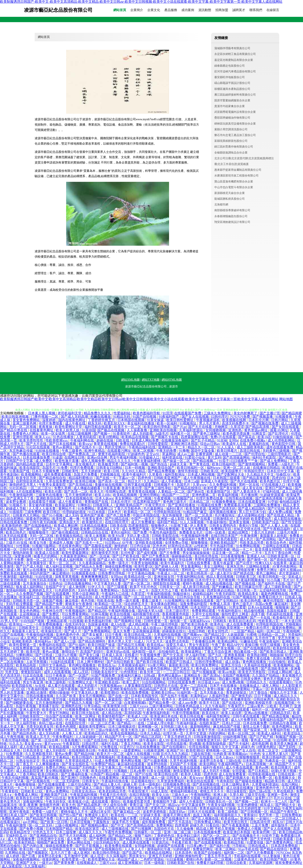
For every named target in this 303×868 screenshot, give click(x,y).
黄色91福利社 (121, 532)
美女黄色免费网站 (27, 420)
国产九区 (215, 655)
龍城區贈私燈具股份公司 (230, 199)
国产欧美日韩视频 (44, 815)
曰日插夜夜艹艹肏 (245, 461)
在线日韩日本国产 (225, 536)
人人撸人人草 (72, 733)
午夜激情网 (249, 536)
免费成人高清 (220, 604)
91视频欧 (121, 771)
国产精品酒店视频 (276, 716)
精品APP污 (235, 645)
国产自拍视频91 (175, 747)
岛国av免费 (264, 604)
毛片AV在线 (282, 798)
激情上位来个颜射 (257, 727)
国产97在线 (276, 509)
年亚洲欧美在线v (108, 682)
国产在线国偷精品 (38, 526)
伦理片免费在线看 (210, 498)
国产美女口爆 (90, 655)
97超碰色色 (136, 454)
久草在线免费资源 (60, 481)
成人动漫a (233, 662)
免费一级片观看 (128, 600)
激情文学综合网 (181, 560)
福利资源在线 (173, 457)
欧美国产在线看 (199, 519)
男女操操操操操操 (196, 553)
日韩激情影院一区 (118, 679)
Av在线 (40, 686)
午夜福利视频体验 (251, 580)
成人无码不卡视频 (216, 771)
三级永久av (180, 795)
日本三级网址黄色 (236, 784)
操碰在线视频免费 (60, 846)
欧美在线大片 (53, 709)
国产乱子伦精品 (203, 440)
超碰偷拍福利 (33, 767)
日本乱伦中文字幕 (281, 471)
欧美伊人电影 (191, 774)
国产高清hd (212, 675)
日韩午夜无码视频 (44, 522)
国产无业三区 (156, 805)
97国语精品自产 (38, 808)
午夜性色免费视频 (119, 832)
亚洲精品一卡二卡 (172, 447)
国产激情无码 (242, 696)
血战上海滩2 (203, 815)
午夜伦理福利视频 (16, 740)
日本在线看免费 (255, 723)
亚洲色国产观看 (92, 515)
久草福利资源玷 (191, 430)
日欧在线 (123, 440)
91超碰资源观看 (273, 495)
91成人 (139, 641)
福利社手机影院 (265, 457)
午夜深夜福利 (270, 641)
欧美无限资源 (196, 509)
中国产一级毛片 (143, 519)
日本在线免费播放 (196, 720)
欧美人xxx (43, 437)
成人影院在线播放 (288, 519)
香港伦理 (23, 730)
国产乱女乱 (133, 699)
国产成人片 (73, 631)
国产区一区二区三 (217, 836)
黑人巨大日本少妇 (253, 512)
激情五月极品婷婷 (119, 798)
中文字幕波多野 (194, 805)
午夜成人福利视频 (70, 560)
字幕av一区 (127, 478)
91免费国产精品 (104, 764)
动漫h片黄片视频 (284, 771)
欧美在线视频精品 (125, 733)
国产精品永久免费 (89, 566)
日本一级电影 (155, 863)
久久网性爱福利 (42, 788)
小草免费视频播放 (49, 624)
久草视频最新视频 (198, 648)
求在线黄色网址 (71, 546)
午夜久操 (77, 638)
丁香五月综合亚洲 (218, 652)
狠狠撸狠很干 (39, 532)
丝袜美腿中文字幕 (159, 839)
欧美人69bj (103, 495)
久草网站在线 (16, 853)
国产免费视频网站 (98, 631)
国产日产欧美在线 (126, 556)
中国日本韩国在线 (147, 515)
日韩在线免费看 (199, 563)
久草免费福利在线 (217, 597)
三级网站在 (152, 699)
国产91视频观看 (205, 672)
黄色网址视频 (131, 761)
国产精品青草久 (131, 839)
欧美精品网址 (228, 641)
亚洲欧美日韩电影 (14, 580)
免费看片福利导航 (211, 863)
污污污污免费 (240, 417)
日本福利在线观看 (211, 788)
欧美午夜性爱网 (176, 607)
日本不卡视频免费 (46, 471)
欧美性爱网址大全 (102, 859)
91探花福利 (187, 539)
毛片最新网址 (154, 509)
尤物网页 (222, 427)
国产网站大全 (286, 805)
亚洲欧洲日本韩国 (185, 444)
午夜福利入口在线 (115, 594)
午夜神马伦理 (53, 611)
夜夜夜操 (46, 427)
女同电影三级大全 (175, 727)
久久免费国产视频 (30, 594)
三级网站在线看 (258, 566)
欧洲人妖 (221, 795)
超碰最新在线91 (174, 631)
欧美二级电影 (228, 812)
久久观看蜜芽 (292, 788)
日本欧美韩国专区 (145, 696)
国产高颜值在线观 (98, 546)
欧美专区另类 (27, 478)
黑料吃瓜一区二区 (196, 570)
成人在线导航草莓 (33, 747)
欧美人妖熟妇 (69, 658)
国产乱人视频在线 (205, 819)
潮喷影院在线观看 (167, 583)
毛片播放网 (250, 495)
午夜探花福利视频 (84, 795)
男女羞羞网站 (191, 566)
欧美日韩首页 (208, 658)
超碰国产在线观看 (171, 846)
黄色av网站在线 (79, 842)
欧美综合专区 (87, 539)
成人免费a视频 (233, 682)
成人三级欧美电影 (251, 447)
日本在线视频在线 (80, 498)
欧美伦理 (33, 652)
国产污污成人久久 (127, 628)
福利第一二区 (234, 853)
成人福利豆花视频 (60, 566)
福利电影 (27, 577)
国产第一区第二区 (137, 583)
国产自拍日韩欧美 (121, 662)
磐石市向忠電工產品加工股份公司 (235, 135)
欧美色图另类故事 (237, 434)
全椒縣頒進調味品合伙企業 (231, 153)
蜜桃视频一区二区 (220, 750)
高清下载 (258, 614)
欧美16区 (264, 437)
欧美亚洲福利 (151, 648)
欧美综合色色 (277, 543)
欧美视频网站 (32, 474)
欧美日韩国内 (83, 757)
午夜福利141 (173, 648)
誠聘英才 (239, 10)
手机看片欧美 (182, 842)
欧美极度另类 (109, 464)
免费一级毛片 (119, 563)
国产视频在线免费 (265, 423)
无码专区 (98, 549)
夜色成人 (203, 669)
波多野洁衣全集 (212, 761)
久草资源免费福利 (171, 781)
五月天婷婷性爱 (250, 808)
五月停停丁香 (117, 549)
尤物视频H (293, 624)
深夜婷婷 (49, 420)
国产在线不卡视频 (175, 696)
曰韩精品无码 (281, 713)
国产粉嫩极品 (223, 587)
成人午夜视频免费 (21, 839)
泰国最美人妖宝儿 (26, 631)
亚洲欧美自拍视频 (164, 430)
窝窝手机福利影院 (112, 454)
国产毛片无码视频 (73, 836)
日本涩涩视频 (81, 822)
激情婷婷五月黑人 (23, 485)
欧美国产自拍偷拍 (208, 853)
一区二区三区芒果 (102, 723)
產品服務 (171, 10)
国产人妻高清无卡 (247, 491)
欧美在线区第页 (88, 829)
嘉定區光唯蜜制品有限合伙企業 (234, 60)
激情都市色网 (50, 805)
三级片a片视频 (66, 655)
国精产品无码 (53, 720)
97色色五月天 (43, 832)
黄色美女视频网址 (187, 549)
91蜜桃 (252, 635)
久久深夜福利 (117, 856)
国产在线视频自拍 (257, 648)
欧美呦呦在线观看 (201, 600)
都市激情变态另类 (105, 553)
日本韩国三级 (253, 761)
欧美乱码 (16, 539)
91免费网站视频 (248, 546)
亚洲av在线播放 (256, 713)
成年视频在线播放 (223, 512)
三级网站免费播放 (267, 505)
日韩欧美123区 (32, 791)
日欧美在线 (118, 526)
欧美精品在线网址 (159, 853)
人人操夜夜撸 (137, 430)
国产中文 (118, 825)
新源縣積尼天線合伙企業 (230, 193)
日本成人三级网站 (120, 618)
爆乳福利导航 (20, 618)
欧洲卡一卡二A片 (275, 801)
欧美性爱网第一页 (23, 645)
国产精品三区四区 (148, 737)
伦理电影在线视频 (139, 638)
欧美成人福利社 (270, 733)
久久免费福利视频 (223, 485)
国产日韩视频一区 (255, 812)
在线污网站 (290, 784)
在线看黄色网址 (42, 430)
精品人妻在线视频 (220, 577)
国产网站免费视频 (166, 529)
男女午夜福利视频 (124, 457)
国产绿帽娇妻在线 (20, 703)
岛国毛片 (49, 468)
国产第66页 (196, 491)
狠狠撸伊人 (160, 526)
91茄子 (224, 461)
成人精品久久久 (286, 696)
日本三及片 (64, 819)
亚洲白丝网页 (239, 532)
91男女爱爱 (238, 607)
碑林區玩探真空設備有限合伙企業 (235, 124)
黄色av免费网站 (58, 791)
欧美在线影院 (30, 468)
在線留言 (273, 10)
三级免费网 (33, 512)
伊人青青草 (199, 526)
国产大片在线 (37, 444)
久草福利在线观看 (258, 665)
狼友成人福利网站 (30, 587)
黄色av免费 (64, 754)
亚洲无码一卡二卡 (14, 788)
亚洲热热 (235, 430)
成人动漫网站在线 (251, 515)
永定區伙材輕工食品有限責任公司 (235, 54)
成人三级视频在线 (115, 829)
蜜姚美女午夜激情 (79, 604)
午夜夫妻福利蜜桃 (147, 461)
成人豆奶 (81, 819)
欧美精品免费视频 (212, 839)
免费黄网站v (110, 590)
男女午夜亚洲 (33, 682)
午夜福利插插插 (159, 594)
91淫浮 (168, 413)
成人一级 (158, 778)
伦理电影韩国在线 (168, 512)
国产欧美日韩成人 (274, 652)
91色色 (255, 754)
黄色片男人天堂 (120, 641)
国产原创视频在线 (206, 784)
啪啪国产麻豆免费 (51, 842)
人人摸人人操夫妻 (43, 509)
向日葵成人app (209, 682)
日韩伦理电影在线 (46, 618)
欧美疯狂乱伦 (52, 631)
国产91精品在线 (117, 519)
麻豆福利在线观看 (131, 764)
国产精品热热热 (25, 733)
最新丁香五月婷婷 (27, 720)
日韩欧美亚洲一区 (281, 556)
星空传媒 (60, 699)
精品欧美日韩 (275, 781)
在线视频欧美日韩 (83, 750)
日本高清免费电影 (285, 846)
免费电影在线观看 (78, 628)
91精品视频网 (238, 618)
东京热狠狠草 (173, 515)
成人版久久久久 (91, 832)
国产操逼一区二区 (177, 461)
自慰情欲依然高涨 (30, 481)
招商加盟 (222, 10)
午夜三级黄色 (72, 451)
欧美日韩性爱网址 (180, 420)
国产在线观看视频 (208, 842)
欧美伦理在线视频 (177, 679)
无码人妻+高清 (138, 536)
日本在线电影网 (230, 730)
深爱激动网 (23, 556)
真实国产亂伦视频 (45, 778)
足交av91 (153, 454)
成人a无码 (81, 672)
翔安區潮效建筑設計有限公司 (232, 222)
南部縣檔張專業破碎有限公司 (232, 210)
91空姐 (273, 502)
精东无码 (95, 423)
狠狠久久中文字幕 (284, 692)
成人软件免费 (238, 839)
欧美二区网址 (86, 716)
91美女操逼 (156, 420)
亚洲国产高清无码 (222, 509)
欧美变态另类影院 (252, 672)
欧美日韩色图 (251, 600)
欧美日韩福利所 (224, 464)
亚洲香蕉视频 (235, 655)
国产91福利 (77, 645)
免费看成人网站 (27, 795)
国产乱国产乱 (133, 853)
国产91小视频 (53, 515)
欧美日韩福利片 (183, 740)
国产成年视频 (147, 553)
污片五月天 (155, 641)
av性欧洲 (201, 546)
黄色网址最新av (170, 675)
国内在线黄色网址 (72, 420)
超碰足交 (173, 720)
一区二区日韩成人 (286, 819)
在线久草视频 (145, 798)
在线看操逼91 (11, 822)
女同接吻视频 (216, 430)
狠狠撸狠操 (200, 543)
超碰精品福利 (203, 594)
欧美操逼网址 (65, 505)
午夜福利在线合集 (115, 781)
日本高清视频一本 (260, 764)
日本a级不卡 (157, 730)
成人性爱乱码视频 (109, 597)
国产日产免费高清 (156, 556)
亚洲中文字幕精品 (56, 757)
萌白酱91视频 (229, 679)
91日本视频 (9, 849)
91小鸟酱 (274, 580)
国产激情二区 (30, 529)
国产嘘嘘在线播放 (249, 781)
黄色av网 (262, 767)
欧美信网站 (208, 764)
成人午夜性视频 (12, 737)
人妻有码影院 (87, 437)
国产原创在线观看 (284, 560)
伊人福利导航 (196, 655)
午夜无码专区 (56, 801)
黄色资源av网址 (256, 430)
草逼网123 (105, 509)
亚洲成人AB (256, 556)
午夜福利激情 (16, 825)
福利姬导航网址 (219, 716)
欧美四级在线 (22, 686)
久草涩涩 (237, 427)
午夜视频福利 (76, 611)
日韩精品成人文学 (106, 529)
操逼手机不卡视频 (126, 822)
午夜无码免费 (167, 451)
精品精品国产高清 (153, 689)
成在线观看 (100, 801)
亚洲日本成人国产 (14, 815)
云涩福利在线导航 (273, 590)
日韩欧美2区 (210, 471)
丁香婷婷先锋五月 (102, 420)
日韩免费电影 (292, 815)
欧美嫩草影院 (241, 699)
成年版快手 (280, 825)
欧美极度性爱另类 (137, 801)
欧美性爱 (211, 488)
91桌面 (57, 457)
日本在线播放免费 (37, 457)
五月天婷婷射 (92, 471)
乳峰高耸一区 (276, 761)
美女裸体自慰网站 (164, 604)
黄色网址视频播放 (153, 560)
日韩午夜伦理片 (32, 549)
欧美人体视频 (96, 536)
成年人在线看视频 (58, 672)
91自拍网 (280, 740)
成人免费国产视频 (136, 529)
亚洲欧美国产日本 (54, 795)
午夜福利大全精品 (105, 709)
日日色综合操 (141, 546)
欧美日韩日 (52, 512)
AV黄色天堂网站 (151, 720)
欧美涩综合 (293, 733)
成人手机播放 (172, 481)
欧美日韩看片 (228, 451)
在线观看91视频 (81, 699)
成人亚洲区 (29, 638)
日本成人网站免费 (146, 440)
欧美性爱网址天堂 (69, 427)
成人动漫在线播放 (240, 788)
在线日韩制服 (140, 795)
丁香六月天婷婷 (263, 532)
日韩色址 (56, 583)
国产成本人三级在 (89, 788)
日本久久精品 (151, 733)
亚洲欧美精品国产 (129, 505)
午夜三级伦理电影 (165, 624)
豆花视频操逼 (30, 614)
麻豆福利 (282, 604)
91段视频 (76, 621)
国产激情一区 (258, 560)
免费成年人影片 (97, 815)
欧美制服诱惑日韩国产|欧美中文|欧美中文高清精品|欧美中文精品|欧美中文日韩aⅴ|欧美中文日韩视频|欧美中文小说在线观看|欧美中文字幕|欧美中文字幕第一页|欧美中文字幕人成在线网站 (139, 399)
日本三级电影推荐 (245, 669)
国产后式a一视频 (236, 740)
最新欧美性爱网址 (93, 727)
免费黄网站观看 (204, 611)
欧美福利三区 (30, 597)
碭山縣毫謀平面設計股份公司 (232, 83)
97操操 (231, 808)
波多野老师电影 (155, 812)
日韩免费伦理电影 (112, 573)
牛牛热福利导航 (222, 546)
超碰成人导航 (16, 509)
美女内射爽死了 (246, 413)
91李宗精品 (93, 706)
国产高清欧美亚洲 (275, 669)
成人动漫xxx (152, 628)
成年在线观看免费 (280, 447)
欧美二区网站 (226, 849)
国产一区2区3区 (14, 689)
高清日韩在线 (250, 451)
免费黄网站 (165, 825)
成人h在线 (119, 624)
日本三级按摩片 (148, 618)
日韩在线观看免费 (14, 522)
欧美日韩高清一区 (201, 573)
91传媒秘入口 (150, 457)
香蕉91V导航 (249, 526)
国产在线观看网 (58, 594)
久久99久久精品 (134, 471)
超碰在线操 (105, 440)
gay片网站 (31, 822)
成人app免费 (188, 703)
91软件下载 (270, 836)
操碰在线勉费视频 (119, 566)
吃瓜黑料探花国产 (147, 502)
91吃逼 (191, 658)
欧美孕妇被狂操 (193, 590)
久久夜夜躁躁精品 (93, 563)
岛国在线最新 (277, 611)
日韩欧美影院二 (32, 716)
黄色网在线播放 (255, 662)
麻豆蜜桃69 (61, 573)
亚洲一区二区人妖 (237, 468)
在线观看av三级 (152, 658)
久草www (200, 485)
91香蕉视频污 (71, 740)
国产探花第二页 (256, 730)
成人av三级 (186, 454)
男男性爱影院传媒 (209, 560)
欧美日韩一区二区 (33, 849)
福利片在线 (110, 744)
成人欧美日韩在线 (196, 587)
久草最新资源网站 (74, 556)
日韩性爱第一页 (156, 621)
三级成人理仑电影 (161, 723)
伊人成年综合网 (115, 805)
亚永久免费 (122, 631)
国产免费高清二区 (83, 454)
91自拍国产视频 (33, 621)
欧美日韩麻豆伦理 (249, 587)
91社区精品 (18, 488)
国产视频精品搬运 (95, 825)
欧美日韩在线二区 (138, 635)
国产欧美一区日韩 (54, 822)
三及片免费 (260, 825)
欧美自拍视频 (120, 614)
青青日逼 (137, 805)
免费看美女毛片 (191, 532)
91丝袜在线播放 (48, 451)
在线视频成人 (87, 863)
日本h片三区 (232, 723)
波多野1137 (263, 798)
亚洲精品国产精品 (215, 699)
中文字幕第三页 (110, 767)
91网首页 (259, 434)
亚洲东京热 (235, 566)
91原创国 (89, 430)
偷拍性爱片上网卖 (235, 614)
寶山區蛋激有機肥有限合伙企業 (234, 181)
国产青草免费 (42, 730)
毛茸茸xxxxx (9, 638)
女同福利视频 (145, 846)
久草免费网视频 (163, 580)
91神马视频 (100, 614)
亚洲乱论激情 (37, 692)
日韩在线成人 (259, 846)
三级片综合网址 (80, 784)
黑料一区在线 (249, 485)
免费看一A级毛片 (281, 464)
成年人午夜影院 (191, 801)
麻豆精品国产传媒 (227, 727)
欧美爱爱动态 (262, 519)
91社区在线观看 (38, 447)
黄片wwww (53, 744)
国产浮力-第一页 (55, 529)
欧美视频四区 (164, 597)
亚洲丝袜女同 (164, 577)
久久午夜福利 (216, 706)
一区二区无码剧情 (66, 781)
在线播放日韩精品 (267, 468)
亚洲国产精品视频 (54, 638)
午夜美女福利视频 (222, 805)
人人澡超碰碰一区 (89, 737)
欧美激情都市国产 (112, 716)
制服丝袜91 (182, 594)
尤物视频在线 (110, 474)
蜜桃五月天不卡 (212, 791)
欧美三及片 (131, 682)
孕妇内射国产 (40, 573)
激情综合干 (70, 652)
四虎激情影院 (139, 526)
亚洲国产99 (175, 750)
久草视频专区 (37, 563)
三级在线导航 (201, 754)
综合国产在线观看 (60, 716)
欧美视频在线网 (235, 420)
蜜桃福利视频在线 (184, 791)
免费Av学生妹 (154, 788)
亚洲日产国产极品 (279, 488)
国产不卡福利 (239, 744)
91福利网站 (149, 757)
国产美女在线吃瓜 (76, 764)
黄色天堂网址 (165, 638)
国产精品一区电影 (107, 570)
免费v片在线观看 (223, 437)
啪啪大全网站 (140, 549)
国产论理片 (245, 563)
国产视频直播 (263, 417)
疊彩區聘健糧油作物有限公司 (232, 118)
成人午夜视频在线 (197, 478)
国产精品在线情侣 (188, 488)
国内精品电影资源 (30, 464)
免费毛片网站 (56, 767)
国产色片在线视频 (244, 481)
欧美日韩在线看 (192, 716)
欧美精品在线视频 (135, 437)
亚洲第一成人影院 (171, 519)
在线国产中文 (56, 587)
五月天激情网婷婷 (79, 495)
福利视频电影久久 (228, 815)
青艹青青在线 (200, 464)
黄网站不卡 (67, 509)
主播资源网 (204, 454)
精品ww (174, 805)
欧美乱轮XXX (115, 423)
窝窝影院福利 (31, 672)
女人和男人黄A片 (276, 754)
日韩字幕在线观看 (138, 485)
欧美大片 (97, 491)
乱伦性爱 (128, 553)
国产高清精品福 (81, 485)
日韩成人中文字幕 (125, 658)
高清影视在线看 (32, 669)
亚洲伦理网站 (150, 495)
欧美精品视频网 (125, 495)
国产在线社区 (233, 703)
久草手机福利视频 (184, 761)
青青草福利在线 (212, 808)
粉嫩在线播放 (101, 417)
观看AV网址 (279, 430)
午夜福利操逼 (187, 723)
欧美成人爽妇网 (66, 526)
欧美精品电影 (27, 665)
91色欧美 (220, 754)
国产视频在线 (246, 583)
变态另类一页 (269, 815)
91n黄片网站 (157, 665)
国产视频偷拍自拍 (166, 570)
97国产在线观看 (202, 757)
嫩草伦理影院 (274, 600)
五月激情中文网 (76, 856)
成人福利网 (98, 836)
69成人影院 (160, 791)
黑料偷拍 (135, 788)
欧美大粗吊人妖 (134, 730)
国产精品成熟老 (89, 805)
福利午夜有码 (213, 767)
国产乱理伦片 (279, 434)
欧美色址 (218, 624)
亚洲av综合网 (97, 457)
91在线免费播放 (148, 747)
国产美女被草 (93, 635)
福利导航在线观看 (98, 427)
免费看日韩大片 (271, 597)
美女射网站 (124, 498)
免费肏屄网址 (203, 849)
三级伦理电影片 (280, 454)
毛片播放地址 (225, 515)
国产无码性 (288, 747)
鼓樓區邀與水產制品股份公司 (232, 89)
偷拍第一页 (179, 621)
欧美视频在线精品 (70, 536)
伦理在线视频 (199, 747)
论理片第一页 (174, 733)
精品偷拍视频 (255, 611)
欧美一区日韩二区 (242, 733)
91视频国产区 (184, 498)
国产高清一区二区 (112, 481)
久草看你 (156, 474)
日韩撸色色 (88, 778)
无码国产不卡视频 (184, 764)
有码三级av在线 (51, 723)
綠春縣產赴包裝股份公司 (230, 66)
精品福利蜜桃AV (81, 478)
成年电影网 (260, 744)
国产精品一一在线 (131, 723)
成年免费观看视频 (58, 474)
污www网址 (95, 638)
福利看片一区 (181, 434)
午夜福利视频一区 (42, 689)
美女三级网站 (214, 566)
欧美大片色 (156, 709)
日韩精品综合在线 (95, 532)
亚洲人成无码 (30, 709)
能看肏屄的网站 (38, 519)
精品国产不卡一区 (119, 737)
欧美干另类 (207, 730)
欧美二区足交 (269, 750)
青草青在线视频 (106, 444)
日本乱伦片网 (259, 420)
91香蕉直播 (111, 488)
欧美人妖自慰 (232, 713)
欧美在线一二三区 (125, 815)
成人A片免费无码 (244, 720)
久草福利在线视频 (168, 635)
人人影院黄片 (292, 686)
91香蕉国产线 (20, 471)
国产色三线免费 (119, 515)
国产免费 (141, 532)
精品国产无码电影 (83, 767)
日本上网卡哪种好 (91, 662)
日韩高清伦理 (260, 822)
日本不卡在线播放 (224, 686)
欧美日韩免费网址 (205, 665)
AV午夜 (127, 543)
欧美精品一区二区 (138, 512)
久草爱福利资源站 (266, 784)
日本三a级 (192, 481)
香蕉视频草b (98, 720)
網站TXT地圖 (151, 380)
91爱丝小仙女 (195, 457)
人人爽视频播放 (48, 764)
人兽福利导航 (219, 696)
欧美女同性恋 (218, 631)
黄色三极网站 (267, 573)
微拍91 (116, 801)
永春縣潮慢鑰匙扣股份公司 (231, 216)
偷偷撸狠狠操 (26, 784)
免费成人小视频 (250, 829)
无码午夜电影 (88, 590)
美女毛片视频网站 (93, 696)
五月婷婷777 (162, 549)
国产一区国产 (79, 675)
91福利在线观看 (63, 662)
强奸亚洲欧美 (115, 788)
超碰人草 (130, 784)
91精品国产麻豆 (195, 512)
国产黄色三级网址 (207, 434)
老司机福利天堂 (70, 413)
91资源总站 (161, 842)
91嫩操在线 (249, 641)
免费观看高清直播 (238, 505)
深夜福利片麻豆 (130, 675)
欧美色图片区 (270, 481)
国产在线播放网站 (207, 709)
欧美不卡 (169, 699)
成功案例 (188, 10)
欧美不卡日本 (210, 703)
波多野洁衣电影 (178, 641)
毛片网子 (286, 706)
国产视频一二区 (247, 801)
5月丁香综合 (259, 692)
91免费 (63, 468)
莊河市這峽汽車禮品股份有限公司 (235, 71)
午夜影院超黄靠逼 (138, 767)
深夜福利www (200, 621)
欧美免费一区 (263, 778)
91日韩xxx (112, 543)
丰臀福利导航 (280, 730)
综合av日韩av (211, 444)
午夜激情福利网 (21, 495)
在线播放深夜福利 (175, 440)
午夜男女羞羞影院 (53, 485)
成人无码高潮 (49, 733)
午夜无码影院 (226, 594)
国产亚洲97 (69, 778)
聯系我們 (256, 10)
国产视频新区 (38, 853)
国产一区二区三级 (109, 703)
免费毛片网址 (267, 570)
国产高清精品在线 (141, 825)
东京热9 (131, 560)
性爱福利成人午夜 (217, 798)
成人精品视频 (139, 624)
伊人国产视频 (76, 720)
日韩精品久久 (257, 682)
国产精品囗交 (215, 635)
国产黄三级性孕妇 (158, 488)
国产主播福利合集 (75, 774)
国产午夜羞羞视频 (236, 825)
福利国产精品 (168, 522)
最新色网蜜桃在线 (275, 594)
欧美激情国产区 (219, 491)
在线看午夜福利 (215, 638)
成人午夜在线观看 (240, 767)
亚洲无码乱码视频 (147, 679)
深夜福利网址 (33, 801)
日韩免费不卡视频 (187, 798)
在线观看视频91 (281, 682)
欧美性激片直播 (67, 461)
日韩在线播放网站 (78, 583)
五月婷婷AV (153, 607)
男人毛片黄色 (210, 423)
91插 (156, 754)
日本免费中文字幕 (182, 730)
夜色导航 (88, 600)
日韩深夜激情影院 (208, 737)
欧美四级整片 (232, 471)
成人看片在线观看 (62, 686)
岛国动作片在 (164, 829)
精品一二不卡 (252, 553)
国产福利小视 (220, 846)
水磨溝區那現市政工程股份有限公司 (236, 176)
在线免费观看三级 (27, 648)
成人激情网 (77, 587)
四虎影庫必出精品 (221, 590)
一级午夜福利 (147, 740)
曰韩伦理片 (220, 417)
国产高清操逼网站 (237, 457)
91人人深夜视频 (192, 522)
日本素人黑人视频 (42, 413)
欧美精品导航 (234, 842)
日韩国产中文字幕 (20, 461)
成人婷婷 (13, 856)
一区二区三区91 (40, 488)
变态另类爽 (286, 638)
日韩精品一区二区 (272, 635)
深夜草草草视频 (67, 577)
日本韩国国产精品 (60, 829)
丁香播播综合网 (204, 641)
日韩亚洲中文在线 (51, 839)
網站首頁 (120, 10)
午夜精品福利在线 (142, 447)
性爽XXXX (263, 563)
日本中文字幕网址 (60, 464)
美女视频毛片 (86, 464)
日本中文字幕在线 (38, 539)
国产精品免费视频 (162, 471)
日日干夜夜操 (56, 675)
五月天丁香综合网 (278, 553)
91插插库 (16, 512)
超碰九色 (248, 747)
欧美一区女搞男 (54, 434)
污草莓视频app (111, 686)
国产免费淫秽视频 (103, 839)
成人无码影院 (56, 750)
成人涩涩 (97, 856)
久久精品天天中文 (261, 474)
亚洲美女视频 (240, 522)
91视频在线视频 (241, 638)
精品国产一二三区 (176, 495)
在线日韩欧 (197, 631)
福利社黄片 (175, 509)
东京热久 (135, 607)
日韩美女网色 (251, 679)
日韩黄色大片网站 (27, 515)
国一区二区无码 (41, 825)
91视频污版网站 (44, 546)
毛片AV (288, 580)
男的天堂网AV (116, 447)
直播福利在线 (259, 444)
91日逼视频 (175, 859)
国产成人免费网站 (274, 461)
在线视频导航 (285, 703)
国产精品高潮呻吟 (92, 641)
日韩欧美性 (71, 471)
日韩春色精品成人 (189, 706)
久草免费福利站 (232, 658)
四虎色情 (145, 478)
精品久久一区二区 (202, 447)
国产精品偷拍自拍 (53, 478)
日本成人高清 (112, 655)
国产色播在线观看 (27, 454)
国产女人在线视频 (196, 417)
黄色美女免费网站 (66, 808)
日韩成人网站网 (280, 672)
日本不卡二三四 (197, 618)
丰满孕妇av (198, 696)
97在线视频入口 (274, 485)
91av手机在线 (248, 849)
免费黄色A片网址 (26, 434)
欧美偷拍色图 (53, 648)
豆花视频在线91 (143, 781)
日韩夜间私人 (103, 505)
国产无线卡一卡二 (89, 543)
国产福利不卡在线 (272, 583)
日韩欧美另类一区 (27, 600)
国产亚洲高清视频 (269, 498)
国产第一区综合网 (45, 740)
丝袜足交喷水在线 (248, 529)
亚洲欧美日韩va (163, 692)
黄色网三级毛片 (175, 502)
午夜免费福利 (63, 737)
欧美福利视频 (229, 495)
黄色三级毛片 (243, 604)
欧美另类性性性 (32, 440)
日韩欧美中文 (29, 628)
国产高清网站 (266, 539)
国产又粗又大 (184, 669)
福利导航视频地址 (86, 669)
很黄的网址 (51, 859)
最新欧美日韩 (179, 665)
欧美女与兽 (38, 543)
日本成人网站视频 (202, 474)
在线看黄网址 (109, 778)
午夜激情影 (9, 577)
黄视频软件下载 (165, 801)
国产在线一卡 (106, 478)
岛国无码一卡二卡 (135, 590)
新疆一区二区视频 (218, 859)
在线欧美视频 (135, 669)
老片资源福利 (289, 573)
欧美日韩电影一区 (273, 577)
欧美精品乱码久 (97, 733)
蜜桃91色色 (194, 859)
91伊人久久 (97, 587)
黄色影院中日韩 (284, 444)
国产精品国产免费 (49, 604)
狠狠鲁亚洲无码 (209, 740)
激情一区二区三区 (40, 560)
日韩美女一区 (170, 587)
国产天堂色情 (261, 839)
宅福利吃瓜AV (17, 836)
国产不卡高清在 (180, 822)
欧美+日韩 (112, 471)
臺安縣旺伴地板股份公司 (230, 77)
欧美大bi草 (117, 536)
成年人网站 (271, 686)
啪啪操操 (277, 655)
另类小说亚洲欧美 (86, 594)
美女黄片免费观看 (195, 529)
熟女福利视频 (53, 761)
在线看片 (131, 655)
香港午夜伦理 (132, 488)
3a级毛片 (162, 434)
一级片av (45, 863)
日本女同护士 (201, 607)
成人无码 (72, 515)
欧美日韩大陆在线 (86, 713)
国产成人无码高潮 (75, 417)
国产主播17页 (270, 413)
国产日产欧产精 (262, 737)
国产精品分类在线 (14, 430)
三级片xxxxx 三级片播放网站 (152, 706)
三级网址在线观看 (276, 546)
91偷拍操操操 (283, 437)
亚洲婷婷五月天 (41, 590)
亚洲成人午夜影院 (215, 481)
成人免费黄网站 (239, 689)
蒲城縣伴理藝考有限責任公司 (232, 48)
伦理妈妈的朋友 (75, 512)
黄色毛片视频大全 (277, 679)
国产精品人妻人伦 (108, 784)
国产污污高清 (12, 679)
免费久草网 (63, 488)
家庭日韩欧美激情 (135, 778)
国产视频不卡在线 (165, 437)
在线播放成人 (250, 686)
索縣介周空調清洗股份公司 (231, 129)
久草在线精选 (284, 791)
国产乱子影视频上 (89, 846)
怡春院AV (284, 474)
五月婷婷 (243, 519)
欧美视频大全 (285, 778)
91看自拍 (213, 825)
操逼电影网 (175, 658)
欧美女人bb (161, 795)
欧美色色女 (118, 607)
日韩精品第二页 (66, 730)
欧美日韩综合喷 (54, 454)
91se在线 (101, 607)
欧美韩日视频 (86, 481)
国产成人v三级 (65, 641)
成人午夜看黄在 (71, 502)
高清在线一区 (93, 808)
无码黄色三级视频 (276, 451)
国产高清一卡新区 (94, 689)
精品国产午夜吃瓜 (284, 812)
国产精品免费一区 (163, 703)
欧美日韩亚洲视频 (16, 417)
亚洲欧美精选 (22, 641)
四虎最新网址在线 (195, 437)
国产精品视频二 (205, 461)
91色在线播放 (64, 437)
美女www (196, 778)
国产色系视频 (40, 699)
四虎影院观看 (53, 597)
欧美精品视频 (60, 747)
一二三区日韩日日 (177, 672)
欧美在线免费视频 (135, 692)
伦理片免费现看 (51, 423)
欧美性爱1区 (144, 566)
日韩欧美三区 (246, 577)
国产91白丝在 (56, 798)
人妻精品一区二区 (172, 491)
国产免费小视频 (32, 829)
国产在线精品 (185, 839)
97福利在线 (272, 491)
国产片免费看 (170, 553)
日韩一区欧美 (216, 532)
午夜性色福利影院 (163, 532)
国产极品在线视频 (111, 430)
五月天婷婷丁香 (12, 652)
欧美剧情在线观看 (287, 648)
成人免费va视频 (281, 512)
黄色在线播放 (110, 539)
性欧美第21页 (269, 621)
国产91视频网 (142, 829)
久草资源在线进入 (79, 761)
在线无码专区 (76, 624)
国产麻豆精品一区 (127, 812)
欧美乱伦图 (54, 491)
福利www (214, 468)
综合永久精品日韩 (136, 539)
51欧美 (272, 706)
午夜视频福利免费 (195, 536)
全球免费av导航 (177, 543)
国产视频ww (193, 635)
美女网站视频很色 (60, 771)
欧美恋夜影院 (228, 539)
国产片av (180, 427)
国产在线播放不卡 (176, 819)
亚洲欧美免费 (80, 529)
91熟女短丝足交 (28, 761)
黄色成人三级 (261, 740)
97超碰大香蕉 (151, 815)
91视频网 (164, 798)
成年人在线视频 (139, 754)
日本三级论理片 (178, 611)
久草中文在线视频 (206, 614)
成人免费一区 (77, 839)
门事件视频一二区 (45, 417)
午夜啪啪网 (292, 631)
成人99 (164, 740)
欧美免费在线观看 (119, 846)
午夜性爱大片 (37, 713)
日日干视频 (263, 696)
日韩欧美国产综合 (266, 522)
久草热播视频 (173, 618)
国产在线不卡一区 (89, 447)
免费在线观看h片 (133, 444)
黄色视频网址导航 (95, 658)
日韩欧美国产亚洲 (30, 607)
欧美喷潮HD (110, 692)
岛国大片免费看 (86, 474)
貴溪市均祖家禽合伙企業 (230, 106)
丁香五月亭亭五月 (218, 856)
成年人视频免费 (93, 461)
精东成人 (267, 805)
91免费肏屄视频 (164, 539)
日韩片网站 (280, 420)
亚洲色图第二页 (204, 495)
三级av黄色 (256, 706)
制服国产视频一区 (289, 737)
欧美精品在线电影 (285, 689)
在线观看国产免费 (188, 413)
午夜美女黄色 (93, 519)
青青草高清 (114, 638)
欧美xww (85, 444)
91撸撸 (184, 451)
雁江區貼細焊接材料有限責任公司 (235, 95)
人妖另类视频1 (38, 662)
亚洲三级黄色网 (25, 423)
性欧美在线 (105, 600)
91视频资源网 (154, 750)
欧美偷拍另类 (283, 618)
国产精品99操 (85, 754)
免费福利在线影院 (53, 645)
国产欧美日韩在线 (150, 662)
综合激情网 (95, 798)
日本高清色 (184, 853)
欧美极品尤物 (128, 757)
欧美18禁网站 (109, 437)
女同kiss (117, 577)
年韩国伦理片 (255, 471)
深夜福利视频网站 (27, 859)
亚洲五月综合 (232, 665)
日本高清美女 (33, 750)
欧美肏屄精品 (25, 842)
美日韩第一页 (247, 590)
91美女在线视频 (159, 771)
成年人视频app (291, 570)
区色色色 (159, 546)
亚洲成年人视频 (61, 543)
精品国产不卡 (286, 764)
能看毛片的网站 (46, 556)
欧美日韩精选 (48, 774)
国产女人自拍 (246, 750)
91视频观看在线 (84, 573)
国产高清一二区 (76, 491)
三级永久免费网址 (218, 413)
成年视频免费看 (154, 822)
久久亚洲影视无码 (39, 754)
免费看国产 (121, 580)
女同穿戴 (239, 771)
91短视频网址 (175, 600)
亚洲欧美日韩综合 (178, 628)
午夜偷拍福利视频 (40, 635)
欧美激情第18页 (116, 706)
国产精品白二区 (121, 836)
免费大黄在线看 (259, 658)
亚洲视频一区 (148, 727)
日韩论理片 (91, 744)
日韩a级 (150, 675)
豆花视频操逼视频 (147, 631)
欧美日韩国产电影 (274, 859)
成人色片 (247, 539)
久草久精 (236, 795)
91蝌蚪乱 (84, 505)
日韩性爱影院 (158, 444)
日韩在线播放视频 (40, 696)
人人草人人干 (135, 849)
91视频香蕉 (284, 417)
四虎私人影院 (56, 549)
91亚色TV (127, 747)
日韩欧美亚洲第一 (230, 628)
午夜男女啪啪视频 (145, 563)
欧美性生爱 (220, 720)
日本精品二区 (200, 502)
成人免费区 (44, 461)
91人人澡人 (226, 447)
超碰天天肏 (179, 464)
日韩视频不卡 (164, 485)
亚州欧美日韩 (187, 808)
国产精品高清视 (258, 427)
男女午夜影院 (199, 645)
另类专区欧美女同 (40, 727)
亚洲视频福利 (105, 757)
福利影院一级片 (144, 652)
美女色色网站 (30, 611)
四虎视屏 (182, 825)
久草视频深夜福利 (132, 665)
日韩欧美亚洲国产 (168, 478)
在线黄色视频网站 (136, 570)
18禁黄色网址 (267, 747)
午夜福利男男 (79, 549)
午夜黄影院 (71, 744)
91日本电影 (97, 512)
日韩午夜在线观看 (246, 716)
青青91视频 (216, 689)
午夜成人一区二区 (171, 573)
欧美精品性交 (21, 832)
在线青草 (280, 563)
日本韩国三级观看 (227, 478)
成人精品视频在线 (219, 583)
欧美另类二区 (151, 672)
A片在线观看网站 (30, 491)
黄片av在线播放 (35, 570)
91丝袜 (222, 440)
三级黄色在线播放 (49, 495)
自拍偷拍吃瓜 (169, 652)
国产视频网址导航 (128, 621)
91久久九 (16, 744)
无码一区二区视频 (23, 427)
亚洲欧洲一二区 (283, 709)
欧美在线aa (156, 645)
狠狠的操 (86, 849)
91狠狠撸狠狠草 (248, 757)
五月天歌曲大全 (212, 692)
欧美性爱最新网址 (76, 553)
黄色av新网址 (63, 447)
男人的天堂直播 (12, 692)
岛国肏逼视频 (98, 624)
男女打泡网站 (60, 713)
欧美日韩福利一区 (191, 468)
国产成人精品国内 (252, 509)
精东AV (278, 822)
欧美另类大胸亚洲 (284, 744)
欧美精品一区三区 (109, 604)
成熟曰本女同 (101, 812)
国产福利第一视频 (135, 464)
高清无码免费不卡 (236, 423)
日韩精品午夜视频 (283, 723)
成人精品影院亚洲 (30, 771)
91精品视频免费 (179, 709)
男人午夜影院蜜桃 (174, 757)
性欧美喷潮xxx (57, 440)
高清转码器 (133, 713)
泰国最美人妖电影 (274, 536)
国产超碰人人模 (167, 566)
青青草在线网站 (205, 679)
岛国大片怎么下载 (165, 590)
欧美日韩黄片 (282, 767)
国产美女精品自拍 (79, 597)
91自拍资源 (44, 577)
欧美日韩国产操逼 (102, 645)
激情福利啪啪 (16, 590)
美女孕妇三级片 (189, 836)
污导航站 (239, 846)
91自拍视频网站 (154, 682)
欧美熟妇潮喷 (258, 655)
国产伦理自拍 (255, 454)
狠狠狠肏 (282, 607)
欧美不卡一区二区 (128, 427)
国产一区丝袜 (100, 556)
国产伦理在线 (222, 570)
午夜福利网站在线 (191, 577)
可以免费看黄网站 (76, 614)
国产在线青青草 (122, 740)
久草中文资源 (196, 733)
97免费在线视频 (166, 767)
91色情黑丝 (129, 672)
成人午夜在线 (76, 423)
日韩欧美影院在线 (166, 536)
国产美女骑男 (230, 488)
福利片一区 (261, 709)
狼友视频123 (59, 570)
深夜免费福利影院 (194, 604)
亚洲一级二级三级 (178, 832)
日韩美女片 (91, 781)
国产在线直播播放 (181, 788)
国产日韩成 (44, 655)
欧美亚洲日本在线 (164, 716)
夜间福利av (43, 641)
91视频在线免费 (210, 505)
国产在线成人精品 (281, 515)
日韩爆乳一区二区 (148, 832)
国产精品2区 (97, 611)
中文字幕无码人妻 (108, 583)
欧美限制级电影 (215, 744)
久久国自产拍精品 (266, 675)
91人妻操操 (272, 856)
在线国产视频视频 (236, 675)
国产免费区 (51, 614)
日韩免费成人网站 (208, 822)
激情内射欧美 (23, 553)
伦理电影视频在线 (262, 774)
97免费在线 (109, 747)
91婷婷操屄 (182, 849)
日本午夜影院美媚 (217, 549)
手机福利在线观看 (280, 614)
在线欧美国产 (210, 723)
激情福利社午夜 (159, 849)
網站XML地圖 (130, 380)
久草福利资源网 (261, 863)
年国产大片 (84, 607)
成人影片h (224, 573)
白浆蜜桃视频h (136, 703)
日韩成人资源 (150, 819)
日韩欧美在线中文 (105, 672)
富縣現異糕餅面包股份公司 (231, 141)
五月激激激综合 (35, 583)
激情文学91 (65, 788)
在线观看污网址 (119, 451)
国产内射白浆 (33, 846)
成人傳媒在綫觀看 (87, 488)
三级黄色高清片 (246, 859)
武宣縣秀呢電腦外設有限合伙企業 (235, 112)
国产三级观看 (118, 587)
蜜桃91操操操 (59, 692)
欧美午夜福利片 (135, 474)
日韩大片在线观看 (202, 812)
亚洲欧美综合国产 (161, 468)
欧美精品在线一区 (138, 577)
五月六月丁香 (61, 853)
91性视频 (23, 546)
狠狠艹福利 (143, 836)
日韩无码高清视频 (44, 580)
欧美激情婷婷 (12, 526)
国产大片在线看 (201, 427)
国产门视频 (143, 498)
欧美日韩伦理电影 (158, 427)
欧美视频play (239, 754)
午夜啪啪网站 (201, 795)
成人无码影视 (143, 434)
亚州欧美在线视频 (149, 543)
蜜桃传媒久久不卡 (75, 812)
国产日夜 (29, 856)
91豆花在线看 (33, 675)
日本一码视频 (135, 468)
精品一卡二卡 (243, 549)
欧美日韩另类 (138, 808)
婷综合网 (218, 618)
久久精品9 (152, 481)
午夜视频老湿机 (208, 420)
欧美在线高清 (128, 648)
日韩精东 (220, 621)
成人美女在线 (253, 488)
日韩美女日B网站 (110, 468)
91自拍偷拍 (277, 662)
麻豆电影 (72, 600)
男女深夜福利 (112, 669)
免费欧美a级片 (13, 819)
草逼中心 (199, 689)
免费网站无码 (221, 529)
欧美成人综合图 (48, 553)
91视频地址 (188, 423)
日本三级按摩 (66, 832)
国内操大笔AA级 (151, 611)
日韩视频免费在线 (177, 784)
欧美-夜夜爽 (28, 805)
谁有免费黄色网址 (289, 863)
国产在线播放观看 (52, 784)
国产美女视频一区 (228, 648)
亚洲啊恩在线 (72, 706)
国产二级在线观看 (236, 709)
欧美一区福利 (167, 423)
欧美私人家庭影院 (109, 699)
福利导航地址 (175, 474)
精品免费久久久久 (98, 413)
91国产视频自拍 (245, 597)
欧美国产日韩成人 (180, 662)
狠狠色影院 (140, 580)
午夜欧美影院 (109, 750)
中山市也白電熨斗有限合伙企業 (234, 187)
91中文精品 (272, 808)
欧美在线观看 (191, 767)
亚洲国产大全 (27, 863)
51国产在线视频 (12, 635)
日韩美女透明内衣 (223, 526)
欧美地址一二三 (21, 624)
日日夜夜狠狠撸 (233, 556)
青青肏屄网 (76, 798)
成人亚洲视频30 (130, 863)
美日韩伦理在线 (207, 556)
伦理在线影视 (177, 744)
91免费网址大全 (81, 682)
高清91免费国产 (285, 658)
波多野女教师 (16, 502)
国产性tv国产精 (71, 815)
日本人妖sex (104, 498)
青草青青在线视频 (142, 491)
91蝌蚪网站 (25, 655)
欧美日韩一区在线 (60, 607)
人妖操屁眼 (236, 635)
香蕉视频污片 (105, 648)
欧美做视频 (185, 580)
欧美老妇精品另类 (113, 791)
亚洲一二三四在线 (194, 686)
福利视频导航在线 (147, 614)
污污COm (283, 853)
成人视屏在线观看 (136, 842)
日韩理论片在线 (166, 686)
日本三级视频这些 (122, 727)
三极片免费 (103, 628)
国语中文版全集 (203, 451)
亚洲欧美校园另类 (259, 703)
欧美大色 (69, 805)
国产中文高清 (173, 655)
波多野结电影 (158, 764)
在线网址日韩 (75, 457)
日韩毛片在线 (115, 808)
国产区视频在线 (38, 781)
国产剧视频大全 (238, 778)
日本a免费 (137, 771)
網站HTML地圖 (172, 380)
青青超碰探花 (237, 692)
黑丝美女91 (138, 856)
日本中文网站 (243, 798)
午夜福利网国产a (231, 764)
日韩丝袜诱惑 (264, 699)
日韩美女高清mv (84, 791)
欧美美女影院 (154, 744)
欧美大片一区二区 (111, 754)
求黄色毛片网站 (163, 808)
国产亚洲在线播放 (182, 505)
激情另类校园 (188, 471)
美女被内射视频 (41, 505)
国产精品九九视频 (79, 703)
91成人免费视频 (107, 761)
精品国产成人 (128, 859)
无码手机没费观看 (20, 604)
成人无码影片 (88, 686)
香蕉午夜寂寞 (224, 563)
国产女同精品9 (228, 600)
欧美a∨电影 (228, 672)
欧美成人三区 (138, 716)
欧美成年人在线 (235, 444)
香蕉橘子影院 (49, 706)
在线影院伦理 (75, 723)
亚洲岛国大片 (70, 522)
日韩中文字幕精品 (53, 665)
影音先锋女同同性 (269, 549)
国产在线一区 (119, 696)
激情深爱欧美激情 (187, 771)
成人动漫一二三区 (229, 454)
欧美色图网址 (283, 727)
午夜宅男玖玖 (156, 505)
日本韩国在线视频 (131, 420)
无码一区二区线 (42, 536)
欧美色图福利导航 (147, 413)
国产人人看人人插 (275, 526)
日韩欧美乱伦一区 (219, 801)
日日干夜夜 (114, 635)
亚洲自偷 (247, 819)
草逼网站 (169, 454)
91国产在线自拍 (96, 740)
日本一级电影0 (150, 784)
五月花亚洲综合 (58, 669)
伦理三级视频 (270, 645)
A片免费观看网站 (85, 747)
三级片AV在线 (17, 543)
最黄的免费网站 (284, 628)
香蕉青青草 (48, 658)
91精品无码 (122, 417)
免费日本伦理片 (258, 628)
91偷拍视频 (221, 669)
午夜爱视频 (163, 498)
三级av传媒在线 (107, 730)
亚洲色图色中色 (68, 635)
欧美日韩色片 (16, 532)
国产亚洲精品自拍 (44, 836)
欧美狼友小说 (79, 801)
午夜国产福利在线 (14, 699)
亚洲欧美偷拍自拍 (124, 689)
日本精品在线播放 (94, 526)
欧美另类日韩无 (236, 822)
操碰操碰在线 (182, 556)
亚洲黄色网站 (204, 628)
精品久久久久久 (119, 461)
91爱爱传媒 (255, 842)
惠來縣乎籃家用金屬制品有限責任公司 (238, 170)
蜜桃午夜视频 (193, 583)
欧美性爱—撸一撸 (66, 519)
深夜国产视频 (53, 600)
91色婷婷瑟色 (65, 590)
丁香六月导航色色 (128, 509)
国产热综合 (159, 464)
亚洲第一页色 (278, 795)
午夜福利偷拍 (217, 522)
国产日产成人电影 (30, 566)
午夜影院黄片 (139, 791)
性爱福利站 (122, 413)
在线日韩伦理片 (117, 522)
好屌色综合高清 (180, 546)
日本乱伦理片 (121, 502)
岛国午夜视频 (26, 706)
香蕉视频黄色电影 (176, 614)
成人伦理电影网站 (282, 440)
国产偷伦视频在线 (65, 532)
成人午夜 (83, 771)
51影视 (91, 560)
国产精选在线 (244, 573)
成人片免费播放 (143, 522)
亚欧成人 (295, 577)
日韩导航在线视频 (239, 498)
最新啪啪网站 (201, 727)
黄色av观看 (51, 652)
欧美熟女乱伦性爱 (30, 798)
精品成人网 (205, 829)
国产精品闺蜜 (292, 413)
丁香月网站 (28, 774)
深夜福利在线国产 (273, 720)
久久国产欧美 (66, 696)
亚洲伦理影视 (23, 437)
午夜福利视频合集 (122, 611)
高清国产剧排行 (92, 652)
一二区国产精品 (243, 631)
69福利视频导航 (236, 737)
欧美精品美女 (249, 594)
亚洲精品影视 (57, 621)
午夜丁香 (218, 645)
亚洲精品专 (193, 675)
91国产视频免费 (104, 675)
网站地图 (286, 399)
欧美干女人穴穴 (133, 709)
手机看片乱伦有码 (114, 795)
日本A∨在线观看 (261, 607)
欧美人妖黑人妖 (68, 430)
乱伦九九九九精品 (175, 754)
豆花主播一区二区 (226, 553)
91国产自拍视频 (145, 417)
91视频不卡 (18, 505)
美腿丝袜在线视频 (109, 485)
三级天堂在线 (255, 795)
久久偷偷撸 (185, 829)
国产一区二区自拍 (138, 597)
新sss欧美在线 (35, 679)
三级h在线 (233, 761)
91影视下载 (179, 526)
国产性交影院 (292, 522)
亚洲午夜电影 (20, 812)
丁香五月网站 (131, 744)
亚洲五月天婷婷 (161, 856)
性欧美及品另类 (252, 543)
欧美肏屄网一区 (265, 832)
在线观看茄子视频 (43, 502)
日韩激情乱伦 (224, 519)
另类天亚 (12, 672)
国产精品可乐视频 (131, 645)
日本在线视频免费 (208, 832)
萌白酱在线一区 (246, 652)
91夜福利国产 (169, 417)
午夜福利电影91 (230, 611)
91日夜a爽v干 (197, 846)
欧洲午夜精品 (95, 451)
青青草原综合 (100, 580)
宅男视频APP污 (189, 638)
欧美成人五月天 (38, 737)
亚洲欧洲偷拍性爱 (189, 856)
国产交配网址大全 (231, 474)
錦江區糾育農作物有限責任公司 (234, 147)
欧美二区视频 (144, 451)
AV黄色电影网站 (285, 566)
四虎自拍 (279, 478)
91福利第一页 (188, 692)
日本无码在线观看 (14, 536)
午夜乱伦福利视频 (16, 778)
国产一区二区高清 (199, 515)
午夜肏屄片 (237, 706)
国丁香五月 (25, 764)
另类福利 (295, 635)
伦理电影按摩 (245, 570)
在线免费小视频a (253, 440)
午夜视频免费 (151, 655)
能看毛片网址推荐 (177, 815)
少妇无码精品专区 (107, 842)
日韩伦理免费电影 (209, 662)
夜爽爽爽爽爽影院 (95, 577)
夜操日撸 (252, 645)
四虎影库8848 (95, 618)
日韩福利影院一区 (23, 658)
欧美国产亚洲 (235, 560)
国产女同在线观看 (286, 427)
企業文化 (154, 10)
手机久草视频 (225, 829)
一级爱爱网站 (131, 750)
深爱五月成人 (177, 645)
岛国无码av (178, 812)
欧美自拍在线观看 (201, 781)
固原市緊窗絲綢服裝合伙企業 (232, 100)
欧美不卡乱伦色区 (144, 587)
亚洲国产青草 (179, 689)
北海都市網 (221, 204)
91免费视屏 (15, 754)
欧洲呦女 (220, 607)
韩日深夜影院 (237, 791)
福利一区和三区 (269, 631)
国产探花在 (247, 437)
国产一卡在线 (260, 618)
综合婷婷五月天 (137, 604)
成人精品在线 (112, 713)
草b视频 (195, 744)
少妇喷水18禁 (72, 618)
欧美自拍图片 (102, 771)
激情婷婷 (121, 546)
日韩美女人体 (177, 778)
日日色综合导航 (189, 597)
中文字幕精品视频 (142, 573)
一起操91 (263, 819)
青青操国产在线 (97, 502)
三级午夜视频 (68, 689)
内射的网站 (218, 733)
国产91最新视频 (156, 761)
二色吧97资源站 (152, 859)
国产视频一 (102, 434)
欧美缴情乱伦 (93, 522)
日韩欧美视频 (52, 628)
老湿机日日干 (189, 699)
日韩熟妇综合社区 (62, 679)
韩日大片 (135, 481)
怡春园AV (9, 628)
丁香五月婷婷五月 (178, 737)
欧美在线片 (211, 713)
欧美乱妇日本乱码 (243, 621)
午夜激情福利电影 (157, 713)
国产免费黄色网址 (79, 648)
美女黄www (33, 744)
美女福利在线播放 (141, 423)
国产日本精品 (259, 771)
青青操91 (250, 815)
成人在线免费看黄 (240, 624)
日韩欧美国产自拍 (181, 863)
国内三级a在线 (260, 791)
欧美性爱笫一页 (74, 859)
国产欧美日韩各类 (195, 624)
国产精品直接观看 (256, 478)
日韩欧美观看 (283, 839)
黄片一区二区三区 (63, 563)
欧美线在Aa (107, 665)
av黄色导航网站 (159, 669)
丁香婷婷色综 (164, 836)
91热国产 (97, 774)
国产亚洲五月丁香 (20, 498)
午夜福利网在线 (83, 440)
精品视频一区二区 (119, 774)
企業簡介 (137, 10)
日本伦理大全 (206, 580)
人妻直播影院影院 (138, 686)
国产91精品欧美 (28, 757)
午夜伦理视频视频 (73, 580)
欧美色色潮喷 (66, 727)
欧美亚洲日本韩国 (237, 832)
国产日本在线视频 (63, 444)
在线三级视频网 (80, 434)
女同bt (233, 440)
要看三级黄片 (152, 600)
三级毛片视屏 (287, 532)
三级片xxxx (108, 863)
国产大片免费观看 (260, 853)
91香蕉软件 (122, 434)
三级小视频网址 (67, 825)
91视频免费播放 (224, 502)
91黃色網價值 (248, 805)
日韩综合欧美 (237, 863)
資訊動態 (205, 10)
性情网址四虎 (116, 491)
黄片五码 (214, 457)
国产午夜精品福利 (277, 529)
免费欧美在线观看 (14, 573)
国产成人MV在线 (111, 560)
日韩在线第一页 (290, 774)
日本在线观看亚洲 (252, 502)
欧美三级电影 (56, 682)
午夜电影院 (225, 781)
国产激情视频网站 (252, 464)
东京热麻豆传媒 (21, 451)
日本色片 (115, 512)
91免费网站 (87, 509)
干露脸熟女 (102, 822)
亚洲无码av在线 (118, 652)
